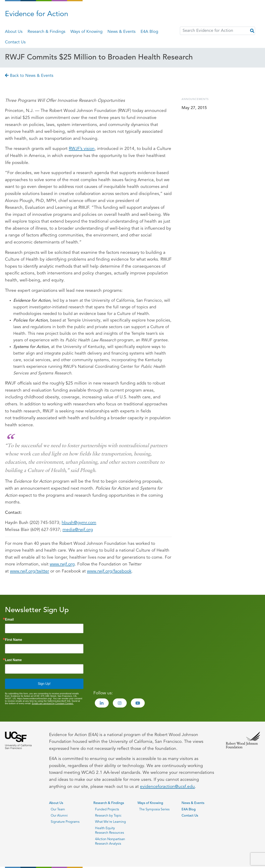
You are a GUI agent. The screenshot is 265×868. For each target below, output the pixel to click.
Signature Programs (65, 822)
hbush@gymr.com (79, 523)
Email (9, 620)
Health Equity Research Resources (110, 831)
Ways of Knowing (86, 32)
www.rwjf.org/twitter (30, 571)
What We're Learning (110, 822)
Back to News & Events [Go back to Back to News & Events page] (29, 76)
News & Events (122, 32)
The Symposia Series (154, 810)
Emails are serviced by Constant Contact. (53, 703)
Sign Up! (44, 684)
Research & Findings (46, 32)
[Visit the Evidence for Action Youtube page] (138, 703)
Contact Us (15, 42)
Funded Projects (107, 810)
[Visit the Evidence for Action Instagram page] (120, 703)
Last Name (13, 660)
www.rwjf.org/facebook (109, 571)
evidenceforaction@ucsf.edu (167, 787)
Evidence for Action (37, 14)
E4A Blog (149, 32)
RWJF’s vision (82, 149)
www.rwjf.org (62, 564)
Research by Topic (108, 816)
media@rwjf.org (78, 530)
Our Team (58, 810)
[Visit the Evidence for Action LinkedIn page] (102, 703)
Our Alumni (59, 816)
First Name (14, 640)
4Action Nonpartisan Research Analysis (110, 842)
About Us (14, 32)
